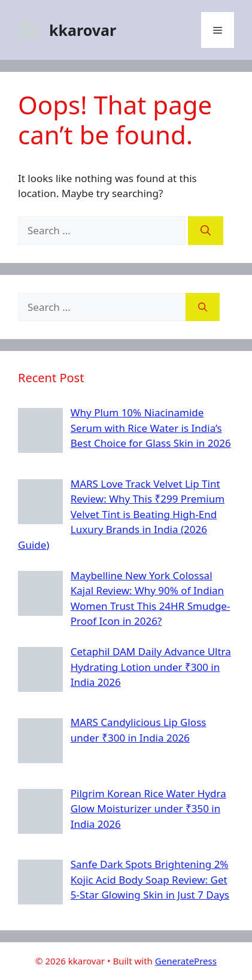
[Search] (206, 231)
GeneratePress (186, 961)
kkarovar (83, 30)
